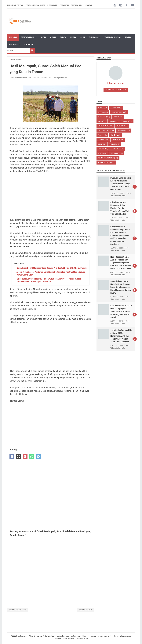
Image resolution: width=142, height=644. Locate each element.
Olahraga (93, 37)
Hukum (73, 37)
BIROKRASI (104, 117)
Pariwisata (117, 153)
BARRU (103, 112)
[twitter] (18, 457)
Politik (43, 37)
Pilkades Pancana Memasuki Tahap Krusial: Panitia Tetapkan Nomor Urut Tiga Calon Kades (120, 208)
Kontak (89, 5)
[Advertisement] (50, 196)
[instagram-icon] (121, 5)
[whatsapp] (32, 457)
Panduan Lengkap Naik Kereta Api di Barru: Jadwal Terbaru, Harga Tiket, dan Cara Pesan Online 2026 (120, 184)
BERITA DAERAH (119, 112)
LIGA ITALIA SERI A (106, 131)
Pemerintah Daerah (112, 37)
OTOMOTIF (103, 140)
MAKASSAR (124, 131)
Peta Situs (64, 5)
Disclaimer (52, 5)
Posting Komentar (60, 78)
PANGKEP (103, 149)
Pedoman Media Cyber (35, 5)
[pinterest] (25, 457)
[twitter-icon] (127, 5)
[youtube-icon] (132, 5)
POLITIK (103, 153)
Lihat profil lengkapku (116, 90)
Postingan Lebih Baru (18, 610)
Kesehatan (28, 44)
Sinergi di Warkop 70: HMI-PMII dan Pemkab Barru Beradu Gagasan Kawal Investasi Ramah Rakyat (121, 287)
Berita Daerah (27, 37)
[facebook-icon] (115, 5)
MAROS (102, 135)
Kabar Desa (122, 126)
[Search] (18, 50)
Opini (83, 37)
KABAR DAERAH (105, 126)
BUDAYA (118, 117)
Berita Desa (14, 44)
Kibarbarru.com (116, 83)
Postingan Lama (86, 610)
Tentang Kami (77, 5)
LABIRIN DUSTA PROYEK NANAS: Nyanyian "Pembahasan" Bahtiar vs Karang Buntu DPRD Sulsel (121, 312)
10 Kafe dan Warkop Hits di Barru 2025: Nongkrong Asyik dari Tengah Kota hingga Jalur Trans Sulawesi (121, 336)
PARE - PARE (118, 149)
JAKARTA (127, 121)
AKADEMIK (116, 108)
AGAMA (102, 108)
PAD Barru (114, 144)
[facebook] (12, 457)
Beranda (13, 37)
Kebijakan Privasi (15, 5)
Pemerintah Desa (106, 163)
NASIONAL (115, 135)
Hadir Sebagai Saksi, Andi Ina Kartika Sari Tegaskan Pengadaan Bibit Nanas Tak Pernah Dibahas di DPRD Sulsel (121, 263)
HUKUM (114, 121)
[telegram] (38, 457)
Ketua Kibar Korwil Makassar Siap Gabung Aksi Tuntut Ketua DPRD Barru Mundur (52, 268)
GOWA (102, 121)
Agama (128, 37)
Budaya (63, 37)
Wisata (53, 37)
